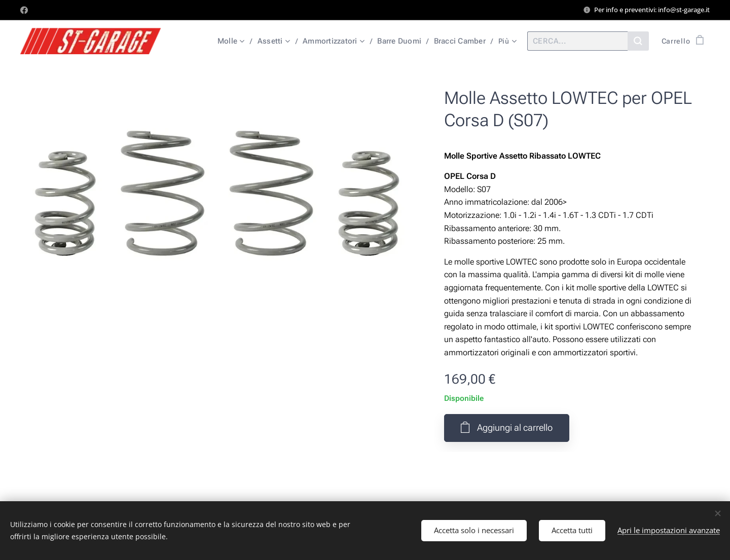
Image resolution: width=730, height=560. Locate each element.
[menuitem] (232, 41)
